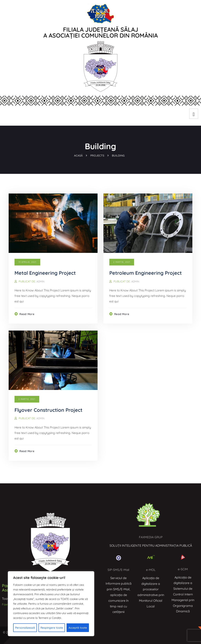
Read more (27, 315)
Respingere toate (52, 628)
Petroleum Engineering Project (147, 273)
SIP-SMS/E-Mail (118, 570)
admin (41, 281)
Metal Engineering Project (46, 273)
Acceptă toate (78, 628)
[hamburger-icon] (194, 114)
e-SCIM (183, 569)
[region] (51, 604)
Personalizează (25, 628)
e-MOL (151, 570)
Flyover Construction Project (49, 410)
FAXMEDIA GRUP (151, 537)
